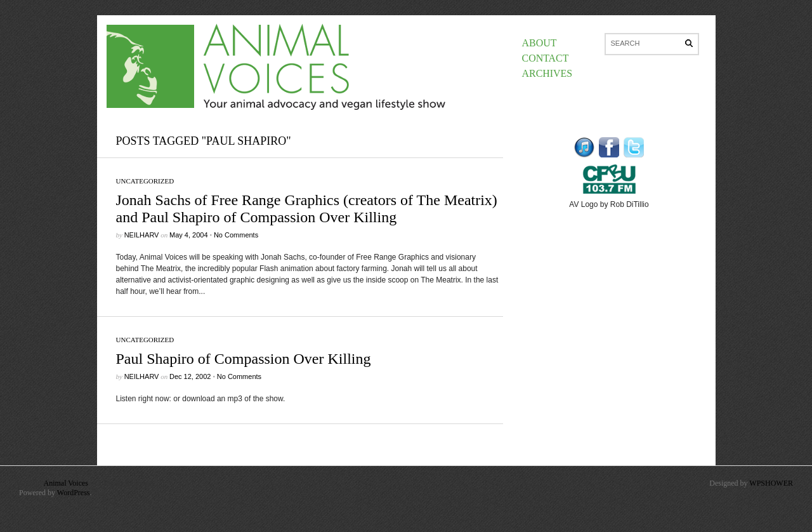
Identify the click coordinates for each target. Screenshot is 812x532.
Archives (547, 73)
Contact (546, 58)
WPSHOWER (771, 483)
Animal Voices (66, 483)
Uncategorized (145, 181)
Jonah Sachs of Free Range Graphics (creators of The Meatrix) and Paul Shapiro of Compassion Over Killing (307, 209)
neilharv (142, 235)
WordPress (74, 493)
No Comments (236, 235)
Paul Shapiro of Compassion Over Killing (244, 359)
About (540, 43)
